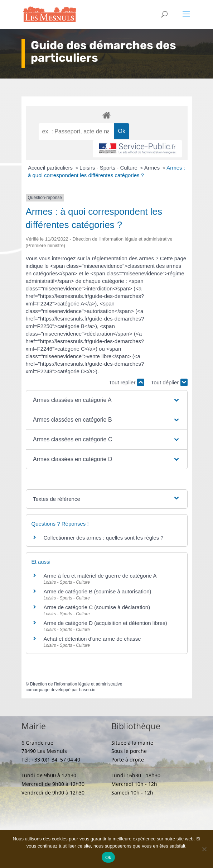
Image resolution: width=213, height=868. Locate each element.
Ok (108, 857)
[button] (106, 400)
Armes (153, 168)
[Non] (204, 849)
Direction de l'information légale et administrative (76, 684)
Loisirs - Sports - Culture (109, 168)
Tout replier (126, 382)
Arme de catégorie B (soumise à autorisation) (98, 591)
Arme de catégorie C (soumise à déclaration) (97, 607)
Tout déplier (169, 382)
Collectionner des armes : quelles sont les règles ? (104, 538)
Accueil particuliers (51, 168)
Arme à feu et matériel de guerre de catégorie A (100, 576)
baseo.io (87, 690)
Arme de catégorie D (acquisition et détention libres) (105, 623)
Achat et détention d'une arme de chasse (92, 639)
